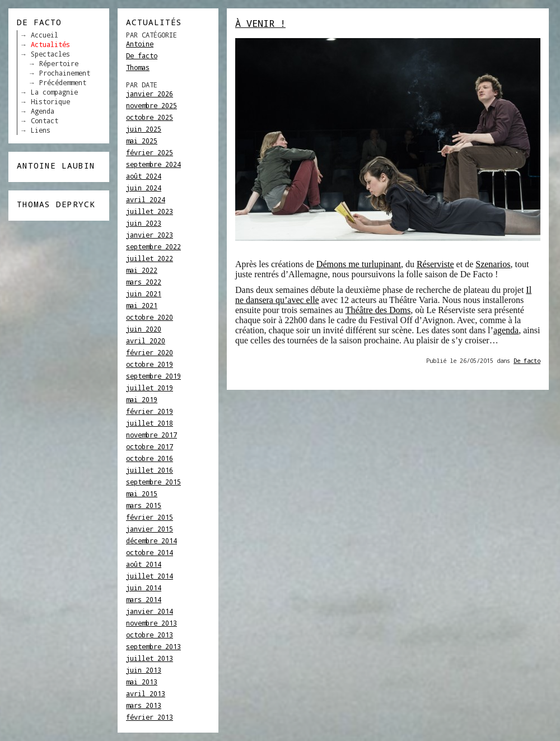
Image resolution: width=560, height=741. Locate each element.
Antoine (140, 44)
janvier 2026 (150, 94)
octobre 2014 (150, 552)
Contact (45, 120)
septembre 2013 (153, 646)
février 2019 (150, 411)
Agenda (43, 111)
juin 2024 (144, 188)
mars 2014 (144, 599)
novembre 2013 (151, 623)
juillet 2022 (150, 258)
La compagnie (54, 92)
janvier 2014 (150, 611)
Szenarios (493, 264)
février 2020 (150, 352)
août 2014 (144, 564)
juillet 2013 (150, 658)
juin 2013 (144, 670)
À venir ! (260, 23)
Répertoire (59, 63)
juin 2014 (144, 588)
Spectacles (50, 54)
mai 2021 (142, 305)
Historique (50, 101)
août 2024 (144, 176)
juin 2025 (144, 129)
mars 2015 (144, 505)
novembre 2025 (151, 105)
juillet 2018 (150, 423)
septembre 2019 (153, 376)
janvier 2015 (150, 529)
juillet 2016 (150, 470)
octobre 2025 (150, 117)
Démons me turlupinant (359, 264)
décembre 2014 (151, 540)
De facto (142, 55)
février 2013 (150, 717)
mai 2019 (142, 399)
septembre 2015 (153, 482)
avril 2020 (146, 341)
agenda (506, 330)
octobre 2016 (150, 458)
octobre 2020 (150, 317)
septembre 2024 (153, 164)
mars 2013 (144, 705)
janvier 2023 (150, 235)
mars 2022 (144, 282)
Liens (41, 130)
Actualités (50, 44)
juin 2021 (144, 293)
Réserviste (435, 264)
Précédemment (63, 82)
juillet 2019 (150, 388)
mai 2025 (142, 141)
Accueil (45, 35)
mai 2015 (142, 493)
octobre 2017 (150, 446)
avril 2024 (146, 199)
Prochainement (65, 73)
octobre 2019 (150, 364)
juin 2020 (144, 329)
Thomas (138, 67)
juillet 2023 (150, 211)
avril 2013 (146, 693)
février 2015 (150, 517)
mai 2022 (142, 270)
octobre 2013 (150, 635)
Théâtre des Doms (378, 310)
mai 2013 (142, 682)
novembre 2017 (151, 435)
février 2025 (150, 152)
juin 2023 (144, 223)
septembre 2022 (153, 246)
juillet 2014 (150, 576)
